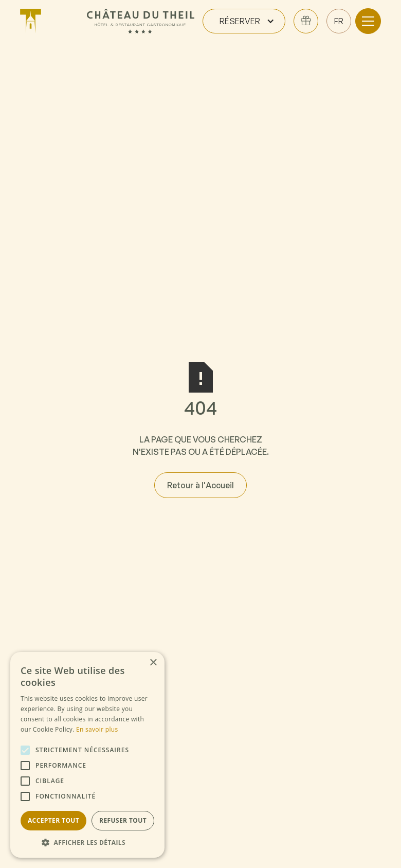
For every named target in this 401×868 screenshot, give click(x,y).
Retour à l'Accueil (200, 485)
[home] (49, 21)
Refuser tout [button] (123, 820)
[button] (244, 21)
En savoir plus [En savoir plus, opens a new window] (97, 729)
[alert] (87, 755)
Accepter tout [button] (53, 820)
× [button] (153, 663)
